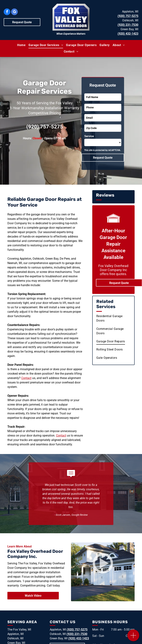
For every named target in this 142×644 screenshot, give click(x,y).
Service (89, 136)
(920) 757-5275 (128, 16)
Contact (26, 378)
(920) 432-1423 (128, 34)
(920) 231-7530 (128, 25)
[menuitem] (21, 45)
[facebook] (7, 12)
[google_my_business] (14, 12)
